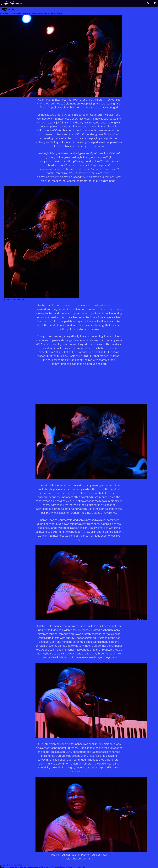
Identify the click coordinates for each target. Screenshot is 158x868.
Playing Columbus (15, 865)
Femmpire (61, 3)
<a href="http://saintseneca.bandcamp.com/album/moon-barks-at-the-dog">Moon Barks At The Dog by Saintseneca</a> (79, 393)
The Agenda (43, 3)
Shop (53, 3)
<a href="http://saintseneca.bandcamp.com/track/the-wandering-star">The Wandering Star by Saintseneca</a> (79, 376)
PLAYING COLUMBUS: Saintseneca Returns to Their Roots (32, 14)
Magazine (72, 3)
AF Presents (31, 3)
